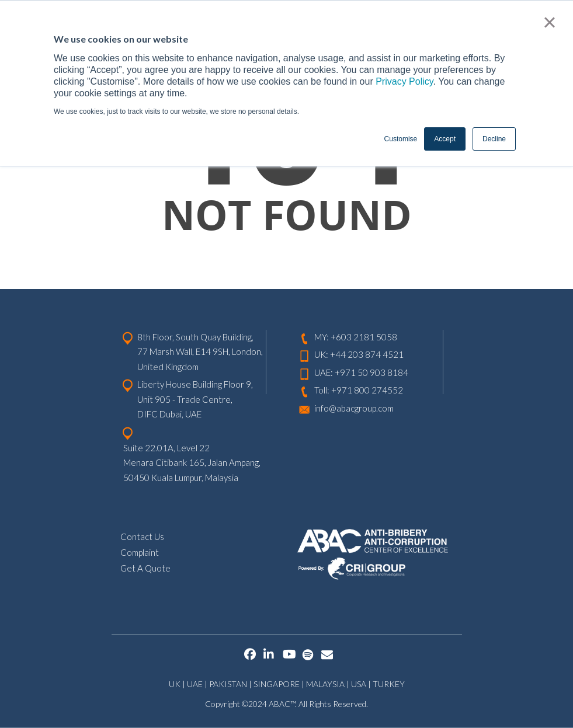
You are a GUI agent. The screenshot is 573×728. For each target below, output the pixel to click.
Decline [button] (494, 139)
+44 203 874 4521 (367, 354)
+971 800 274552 (367, 390)
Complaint (140, 552)
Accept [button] (445, 139)
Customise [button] (401, 139)
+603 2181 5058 (364, 337)
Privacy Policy (404, 81)
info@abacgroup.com (354, 408)
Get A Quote (145, 568)
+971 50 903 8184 (371, 372)
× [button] (549, 22)
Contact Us (142, 537)
